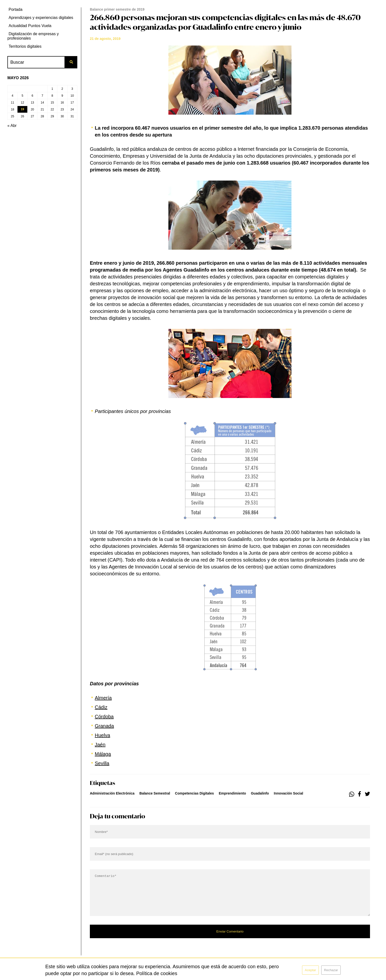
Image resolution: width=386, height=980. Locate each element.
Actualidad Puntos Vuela (30, 26)
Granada (104, 726)
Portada (16, 9)
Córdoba (104, 717)
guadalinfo (260, 793)
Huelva (102, 735)
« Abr (12, 126)
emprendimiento (232, 793)
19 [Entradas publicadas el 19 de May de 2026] (22, 109)
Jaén (100, 745)
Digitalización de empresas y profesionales (33, 36)
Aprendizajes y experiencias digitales (41, 18)
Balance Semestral (155, 793)
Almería (103, 698)
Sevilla (102, 763)
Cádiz (101, 707)
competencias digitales (194, 793)
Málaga (103, 754)
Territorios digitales (25, 46)
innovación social (288, 793)
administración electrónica (112, 793)
